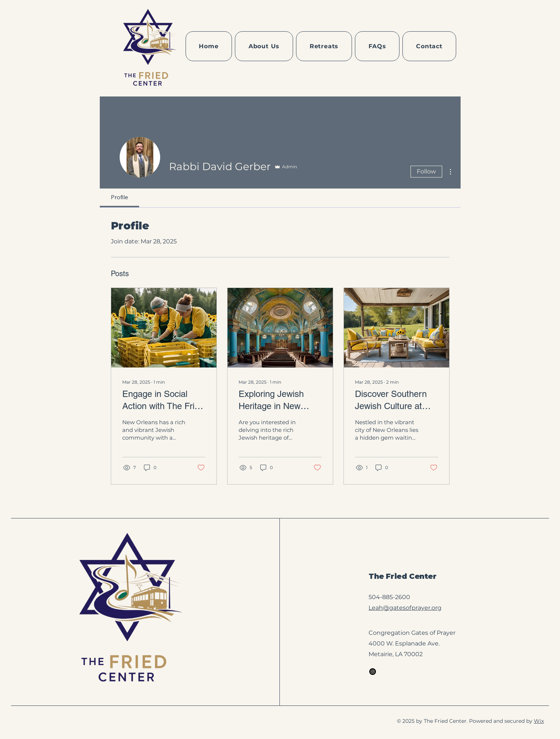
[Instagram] (373, 672)
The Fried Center (403, 576)
